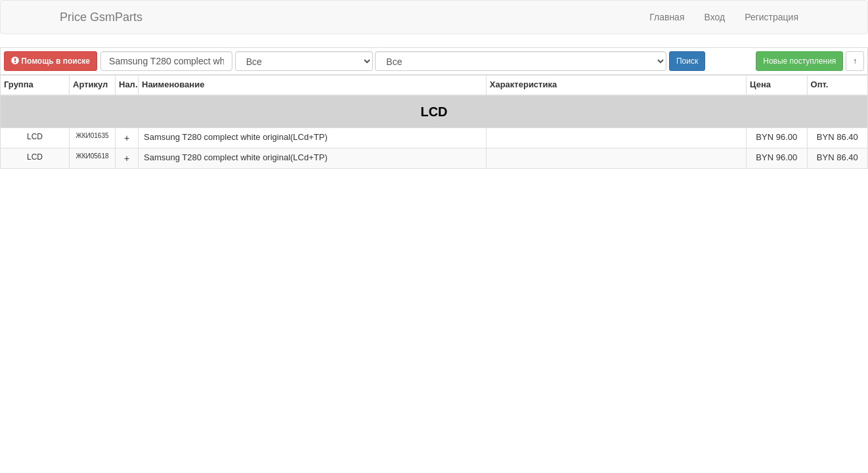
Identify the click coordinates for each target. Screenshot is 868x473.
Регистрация (771, 17)
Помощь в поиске (51, 61)
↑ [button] (855, 61)
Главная (667, 17)
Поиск (687, 61)
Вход (714, 17)
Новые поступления (799, 61)
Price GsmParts (101, 17)
